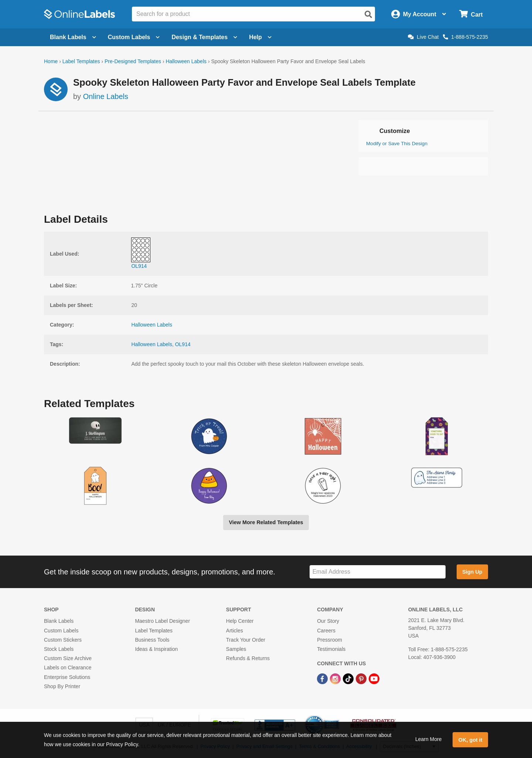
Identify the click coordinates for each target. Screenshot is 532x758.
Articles (235, 631)
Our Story (328, 621)
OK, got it (470, 740)
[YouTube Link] (374, 678)
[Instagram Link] (336, 678)
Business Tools (152, 640)
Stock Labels (59, 649)
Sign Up (472, 572)
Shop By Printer (62, 686)
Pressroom (330, 640)
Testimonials (331, 649)
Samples (236, 649)
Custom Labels (61, 631)
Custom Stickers (63, 640)
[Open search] (368, 14)
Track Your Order (246, 640)
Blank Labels (59, 621)
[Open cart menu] (471, 14)
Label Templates (81, 61)
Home (51, 61)
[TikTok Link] (349, 678)
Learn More (429, 739)
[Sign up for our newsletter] (378, 572)
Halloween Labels (186, 61)
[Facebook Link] (323, 678)
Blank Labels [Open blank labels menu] (73, 37)
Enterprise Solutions (67, 677)
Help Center (240, 621)
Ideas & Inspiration (156, 649)
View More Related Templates (266, 522)
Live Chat (423, 37)
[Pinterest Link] (362, 678)
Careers (326, 631)
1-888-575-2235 (465, 37)
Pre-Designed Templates (133, 61)
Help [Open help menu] (260, 37)
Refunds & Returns (248, 658)
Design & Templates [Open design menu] (204, 37)
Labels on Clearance (68, 667)
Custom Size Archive (68, 658)
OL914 (183, 344)
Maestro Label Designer (162, 621)
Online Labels (106, 96)
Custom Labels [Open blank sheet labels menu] (134, 37)
